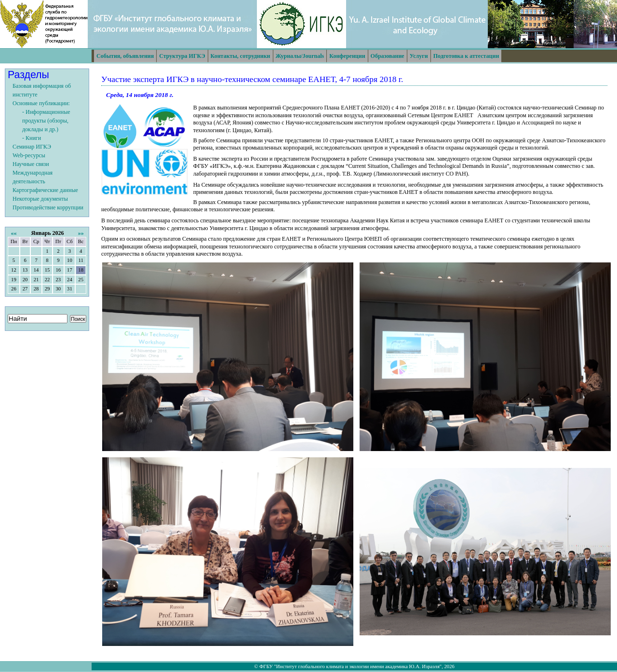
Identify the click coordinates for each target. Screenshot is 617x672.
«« (13, 233)
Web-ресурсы (29, 155)
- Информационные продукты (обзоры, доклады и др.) (46, 121)
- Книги (32, 138)
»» (81, 233)
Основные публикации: (41, 103)
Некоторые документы (40, 199)
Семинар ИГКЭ (32, 147)
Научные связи (31, 164)
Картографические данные (45, 190)
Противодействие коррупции (48, 207)
